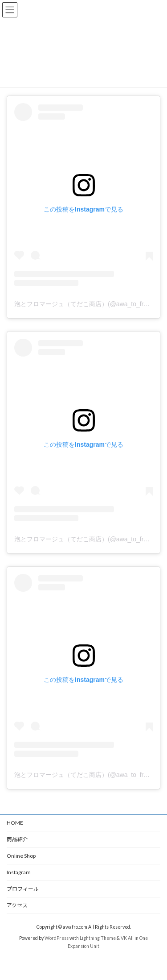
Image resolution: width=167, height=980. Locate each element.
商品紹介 (17, 839)
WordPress (57, 938)
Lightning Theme (98, 938)
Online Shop (21, 856)
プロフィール (23, 889)
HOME (15, 823)
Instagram (19, 872)
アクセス (17, 905)
